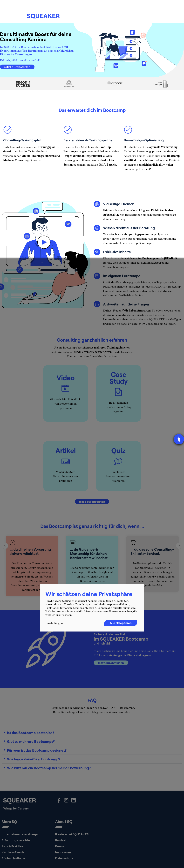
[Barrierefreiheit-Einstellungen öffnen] (179, 439)
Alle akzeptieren (121, 623)
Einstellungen (54, 623)
